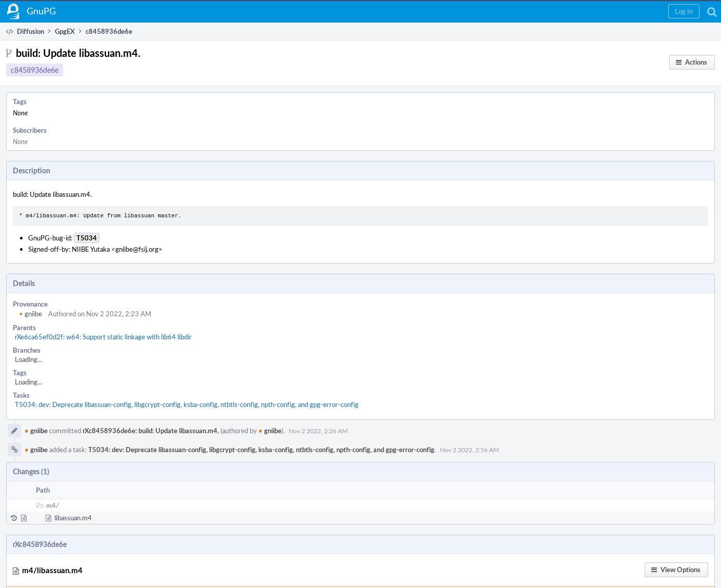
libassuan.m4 (73, 518)
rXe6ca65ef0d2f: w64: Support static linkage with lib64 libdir (103, 337)
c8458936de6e (35, 70)
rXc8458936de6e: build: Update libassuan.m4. (151, 431)
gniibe (31, 314)
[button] (684, 11)
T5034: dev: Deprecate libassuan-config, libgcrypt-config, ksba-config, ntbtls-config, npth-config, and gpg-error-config (187, 404)
